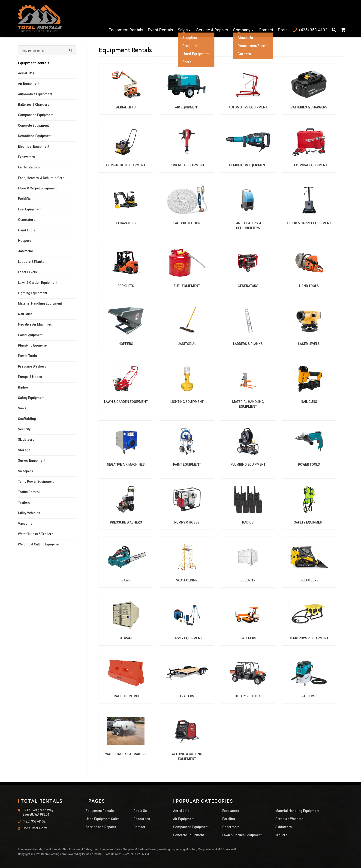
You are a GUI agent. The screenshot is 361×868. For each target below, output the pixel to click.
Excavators (26, 157)
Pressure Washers (32, 366)
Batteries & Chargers (34, 105)
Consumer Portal (36, 828)
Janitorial (25, 251)
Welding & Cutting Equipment (40, 544)
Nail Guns (25, 314)
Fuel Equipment (30, 209)
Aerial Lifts (26, 73)
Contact (264, 18)
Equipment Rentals (124, 18)
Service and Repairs (101, 827)
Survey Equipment (32, 461)
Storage (24, 450)
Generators (27, 220)
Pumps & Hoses (30, 377)
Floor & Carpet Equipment (37, 188)
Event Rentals (158, 18)
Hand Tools (27, 230)
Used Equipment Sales (103, 819)
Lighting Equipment (33, 293)
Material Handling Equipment (40, 303)
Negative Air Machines (35, 324)
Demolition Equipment (35, 136)
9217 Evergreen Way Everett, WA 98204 (38, 812)
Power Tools (27, 356)
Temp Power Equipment (36, 482)
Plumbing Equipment (34, 345)
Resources (142, 819)
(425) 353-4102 (34, 821)
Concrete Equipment (33, 126)
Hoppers (25, 241)
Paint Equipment (30, 335)
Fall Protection (29, 167)
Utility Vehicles (29, 513)
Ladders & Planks (31, 262)
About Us (140, 811)
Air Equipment (29, 84)
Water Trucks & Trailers (36, 534)
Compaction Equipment (36, 115)
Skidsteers (26, 440)
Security (24, 429)
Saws (22, 408)
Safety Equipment (31, 398)
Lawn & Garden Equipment (38, 283)
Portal (281, 18)
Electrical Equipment (34, 147)
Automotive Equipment (35, 94)
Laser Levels (27, 272)
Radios (23, 387)
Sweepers (26, 471)
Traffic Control (29, 492)
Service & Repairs (210, 18)
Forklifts (24, 199)
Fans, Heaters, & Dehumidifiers (41, 178)
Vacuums (25, 524)
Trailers (24, 503)
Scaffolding (27, 419)
